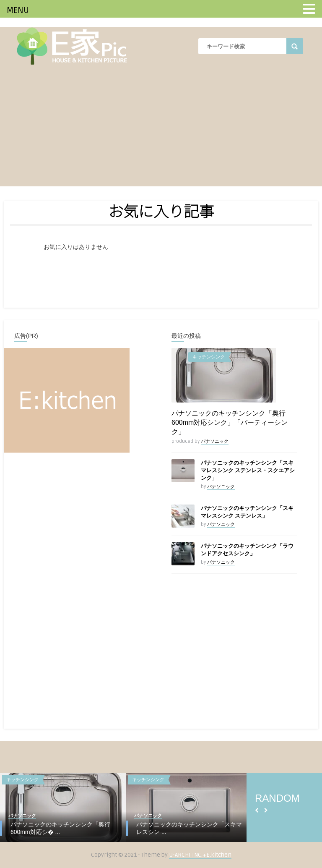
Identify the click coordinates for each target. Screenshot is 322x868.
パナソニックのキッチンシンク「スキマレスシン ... (189, 828)
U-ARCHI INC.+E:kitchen (200, 855)
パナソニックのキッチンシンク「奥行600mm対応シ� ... (60, 828)
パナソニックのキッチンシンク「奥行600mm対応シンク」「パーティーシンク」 (230, 422)
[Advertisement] (161, 128)
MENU (18, 10)
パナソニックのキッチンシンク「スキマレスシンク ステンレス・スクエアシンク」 (248, 471)
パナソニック (215, 441)
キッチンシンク (209, 357)
